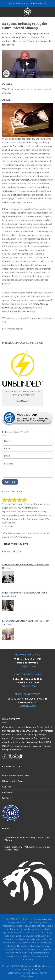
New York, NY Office (27, 674)
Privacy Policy (24, 969)
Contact (6, 798)
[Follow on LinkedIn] (21, 757)
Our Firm (7, 787)
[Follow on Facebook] (5, 757)
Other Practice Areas (13, 781)
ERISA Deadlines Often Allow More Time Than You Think (26, 623)
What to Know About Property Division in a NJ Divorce (26, 566)
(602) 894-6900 (27, 706)
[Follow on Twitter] (15, 757)
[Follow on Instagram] (10, 757)
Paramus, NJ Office (27, 655)
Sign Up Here (23, 401)
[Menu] (5, 12)
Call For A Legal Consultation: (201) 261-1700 (27, 3)
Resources (7, 792)
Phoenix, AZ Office (27, 694)
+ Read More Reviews (15, 544)
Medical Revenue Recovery (16, 775)
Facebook (18, 329)
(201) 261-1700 (27, 666)
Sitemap (36, 969)
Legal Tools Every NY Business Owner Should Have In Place (25, 594)
